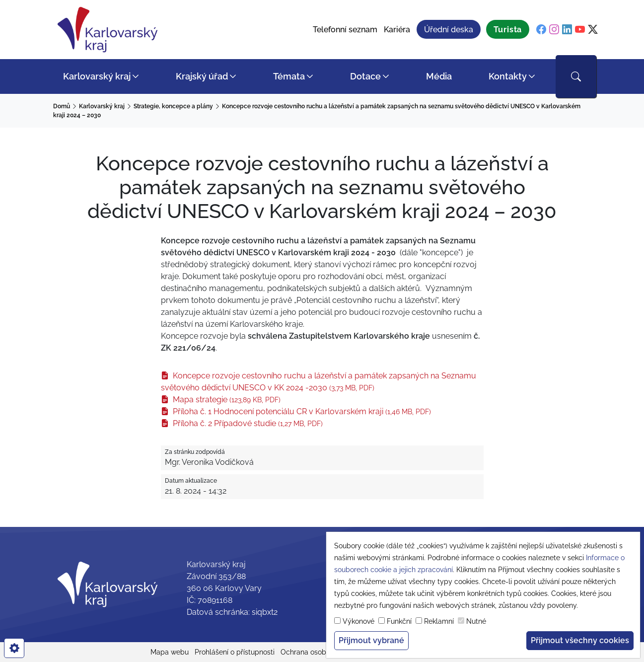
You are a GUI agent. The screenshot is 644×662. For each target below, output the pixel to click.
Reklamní (439, 621)
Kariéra (397, 30)
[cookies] (14, 648)
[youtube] (580, 30)
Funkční (399, 621)
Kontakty (508, 76)
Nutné (476, 621)
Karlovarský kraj (97, 76)
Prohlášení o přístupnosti (235, 652)
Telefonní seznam (345, 30)
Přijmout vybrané (371, 640)
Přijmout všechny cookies (580, 640)
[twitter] (593, 30)
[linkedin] (567, 30)
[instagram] (554, 30)
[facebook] (541, 30)
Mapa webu (170, 652)
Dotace (365, 76)
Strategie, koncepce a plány (173, 106)
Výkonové (358, 621)
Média (439, 76)
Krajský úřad (202, 76)
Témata (289, 76)
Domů (62, 106)
